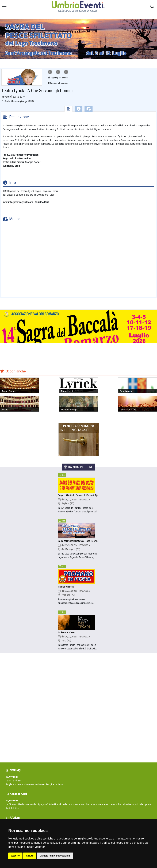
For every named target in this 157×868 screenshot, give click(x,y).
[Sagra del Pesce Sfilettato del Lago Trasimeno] (78, 541)
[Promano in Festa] (78, 587)
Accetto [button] (15, 856)
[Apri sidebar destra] (152, 7)
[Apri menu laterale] (4, 7)
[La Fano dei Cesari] (78, 633)
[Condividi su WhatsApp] (50, 72)
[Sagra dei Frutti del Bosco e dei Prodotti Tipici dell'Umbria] (78, 495)
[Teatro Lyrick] (78, 385)
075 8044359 (42, 202)
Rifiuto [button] (30, 856)
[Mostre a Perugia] (78, 404)
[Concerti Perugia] (137, 404)
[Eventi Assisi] (137, 385)
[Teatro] (20, 404)
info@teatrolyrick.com (21, 202)
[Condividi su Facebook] (58, 72)
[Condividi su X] (66, 72)
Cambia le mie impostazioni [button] (55, 856)
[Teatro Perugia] (20, 385)
